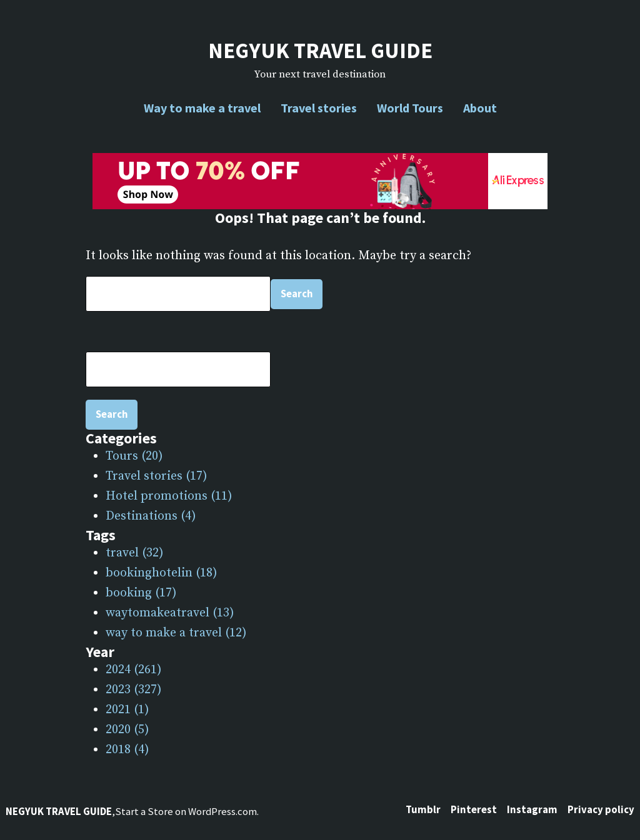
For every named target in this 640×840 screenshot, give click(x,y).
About (480, 108)
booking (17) (141, 593)
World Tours (410, 108)
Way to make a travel (202, 108)
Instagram (532, 810)
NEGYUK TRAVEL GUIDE (320, 50)
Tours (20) (134, 456)
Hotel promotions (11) (169, 496)
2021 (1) (127, 710)
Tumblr (423, 810)
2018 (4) (127, 750)
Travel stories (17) (157, 476)
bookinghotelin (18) (162, 573)
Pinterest (474, 810)
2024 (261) (134, 670)
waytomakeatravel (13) (170, 613)
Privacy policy (601, 810)
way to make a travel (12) (176, 633)
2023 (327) (134, 690)
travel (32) (135, 553)
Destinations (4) (151, 516)
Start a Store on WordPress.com (186, 812)
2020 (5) (127, 730)
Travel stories (319, 108)
